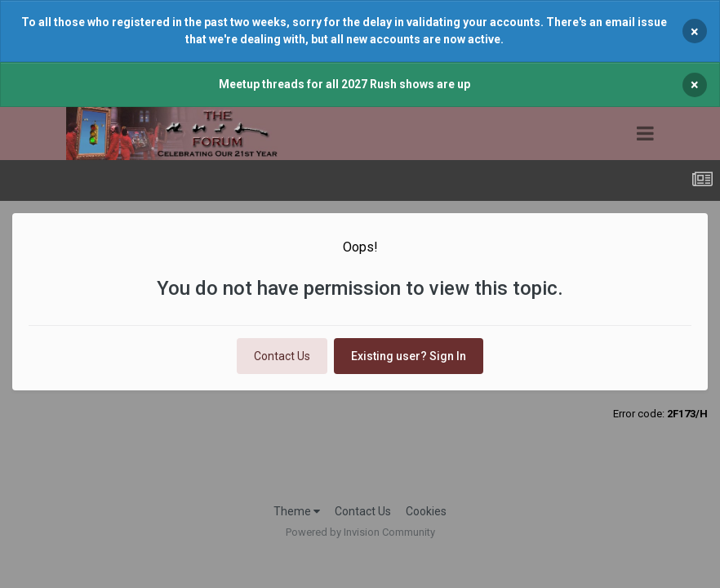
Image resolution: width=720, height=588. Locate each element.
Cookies (426, 511)
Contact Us (282, 356)
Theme (297, 511)
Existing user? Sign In (409, 356)
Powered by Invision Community (360, 532)
